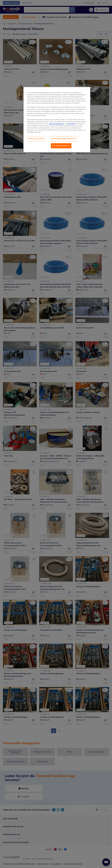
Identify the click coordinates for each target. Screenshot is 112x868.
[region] (57, 120)
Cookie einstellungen (36, 139)
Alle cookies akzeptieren (61, 146)
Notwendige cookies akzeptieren (64, 139)
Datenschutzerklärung (56, 124)
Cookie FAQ (71, 124)
